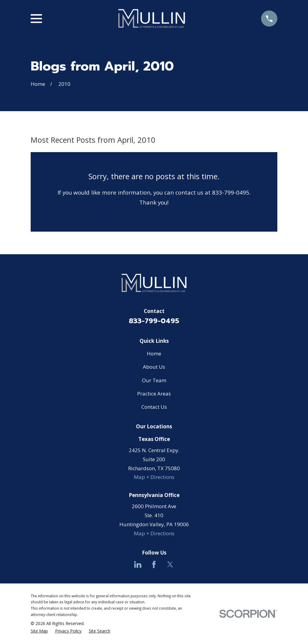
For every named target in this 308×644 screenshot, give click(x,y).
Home (154, 353)
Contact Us (154, 407)
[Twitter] (170, 564)
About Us (154, 367)
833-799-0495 (154, 321)
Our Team (154, 380)
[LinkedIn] (138, 564)
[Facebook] (154, 564)
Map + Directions (154, 477)
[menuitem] (39, 631)
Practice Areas (154, 394)
